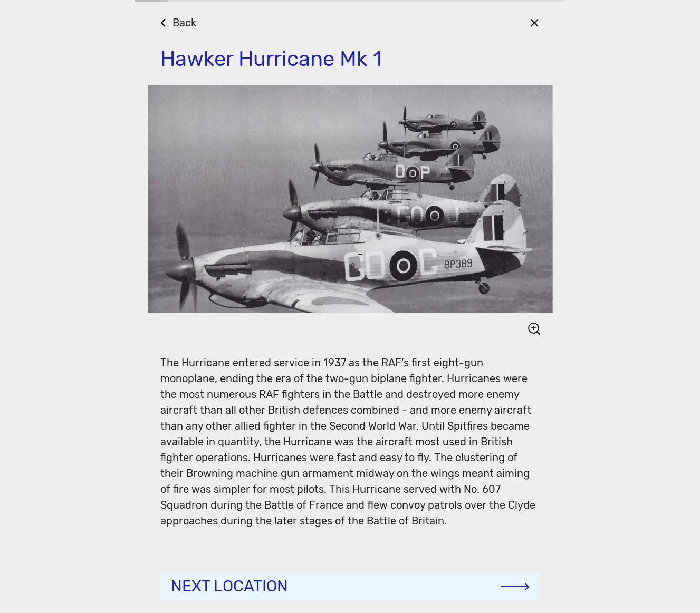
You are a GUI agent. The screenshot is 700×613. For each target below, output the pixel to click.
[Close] (535, 22)
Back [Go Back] (184, 23)
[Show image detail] (530, 328)
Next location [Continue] (229, 586)
